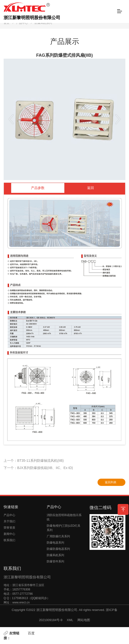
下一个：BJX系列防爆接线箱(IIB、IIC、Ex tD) (38, 468)
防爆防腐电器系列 (58, 549)
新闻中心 (9, 534)
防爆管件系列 (55, 561)
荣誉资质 (9, 528)
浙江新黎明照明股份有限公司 (32, 11)
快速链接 (11, 507)
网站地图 (84, 620)
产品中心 (22, 23)
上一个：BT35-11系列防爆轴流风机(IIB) (34, 461)
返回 (91, 188)
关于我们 (9, 521)
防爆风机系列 (43, 23)
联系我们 (9, 540)
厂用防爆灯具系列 (58, 536)
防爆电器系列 (55, 543)
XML (70, 620)
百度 (31, 633)
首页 (7, 23)
